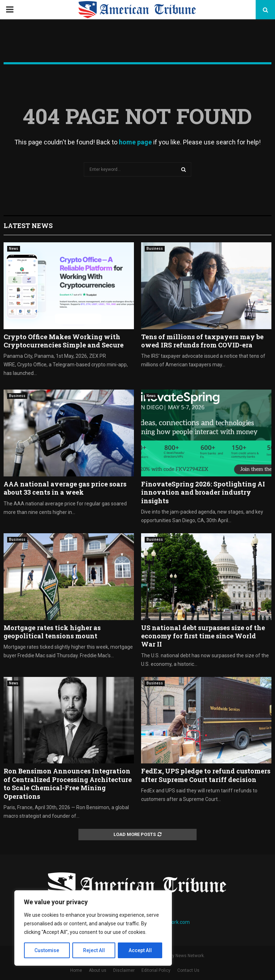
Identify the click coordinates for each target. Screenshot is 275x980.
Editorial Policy (156, 970)
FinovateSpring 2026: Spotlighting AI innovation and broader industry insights (203, 492)
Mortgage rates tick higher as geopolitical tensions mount (52, 632)
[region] (93, 928)
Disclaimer (124, 970)
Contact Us (188, 970)
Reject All (94, 950)
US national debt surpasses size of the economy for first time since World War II (203, 636)
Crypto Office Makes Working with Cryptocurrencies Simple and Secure (64, 341)
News (14, 249)
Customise (47, 950)
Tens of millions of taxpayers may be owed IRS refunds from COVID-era (202, 341)
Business (155, 249)
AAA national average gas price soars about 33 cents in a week (65, 488)
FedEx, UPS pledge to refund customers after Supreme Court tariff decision (206, 775)
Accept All (140, 950)
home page (135, 142)
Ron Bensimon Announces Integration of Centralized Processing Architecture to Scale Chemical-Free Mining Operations (68, 783)
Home (76, 970)
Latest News (28, 226)
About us (98, 970)
